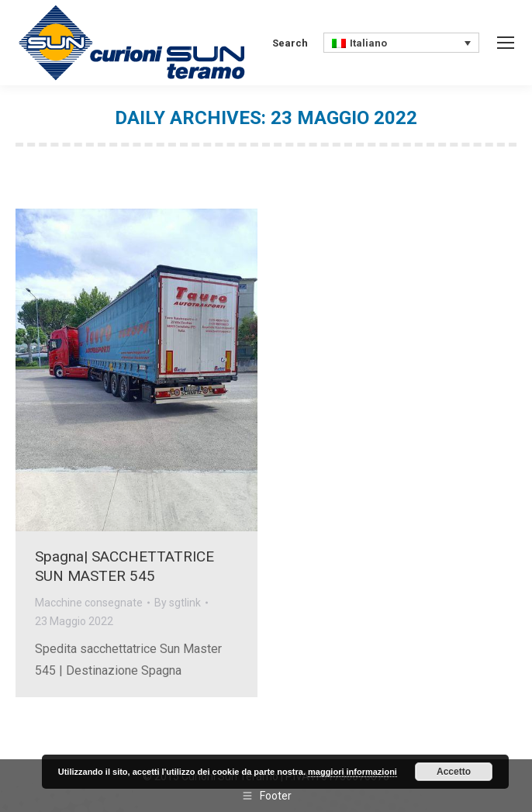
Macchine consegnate (89, 603)
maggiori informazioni (352, 772)
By (178, 603)
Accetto (454, 772)
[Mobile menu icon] (506, 43)
